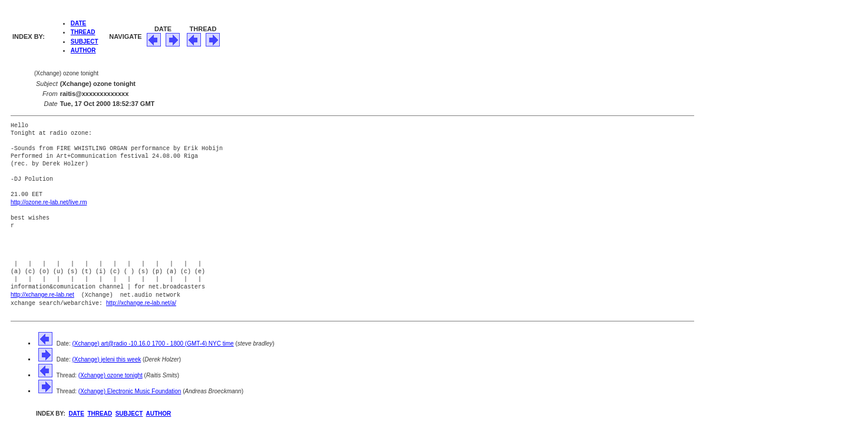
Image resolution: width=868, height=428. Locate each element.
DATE (78, 23)
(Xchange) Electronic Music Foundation (130, 389)
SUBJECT (85, 42)
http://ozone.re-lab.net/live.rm (49, 202)
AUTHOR (83, 50)
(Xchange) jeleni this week (106, 358)
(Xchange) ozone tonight (110, 374)
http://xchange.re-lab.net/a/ (141, 302)
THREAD (83, 32)
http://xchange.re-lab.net (42, 294)
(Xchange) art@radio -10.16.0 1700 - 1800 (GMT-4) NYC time (153, 342)
